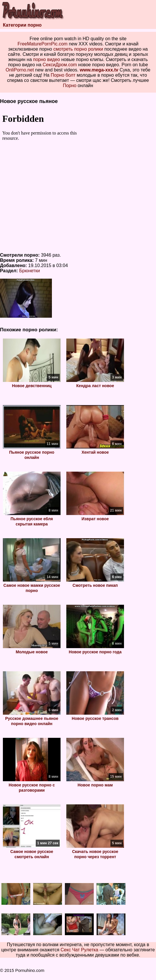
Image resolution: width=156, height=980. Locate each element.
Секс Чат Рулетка (79, 950)
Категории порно (22, 25)
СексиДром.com (60, 65)
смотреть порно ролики (78, 49)
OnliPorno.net (20, 70)
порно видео (47, 59)
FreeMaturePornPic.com (43, 44)
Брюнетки (30, 271)
